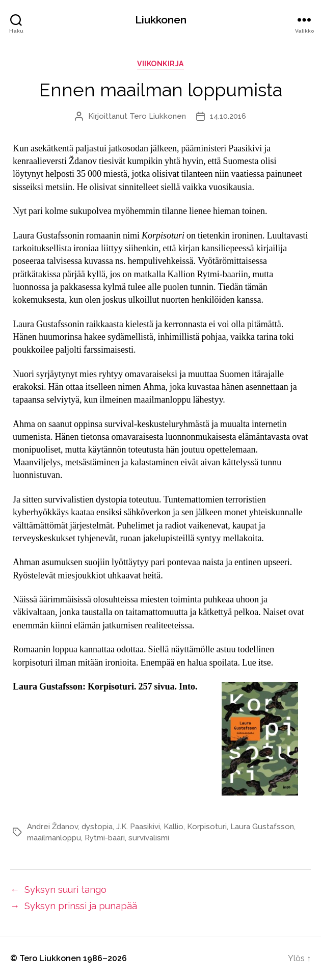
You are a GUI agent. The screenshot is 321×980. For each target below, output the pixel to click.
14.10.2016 (228, 116)
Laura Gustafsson (262, 827)
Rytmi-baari (105, 838)
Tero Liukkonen (158, 116)
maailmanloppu (54, 838)
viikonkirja (160, 64)
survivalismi (149, 838)
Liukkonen (161, 20)
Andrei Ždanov (52, 827)
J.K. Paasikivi (138, 827)
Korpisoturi (207, 827)
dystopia (97, 827)
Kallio (173, 827)
